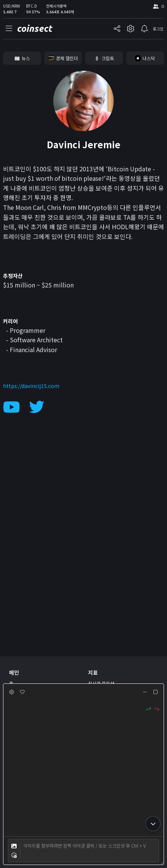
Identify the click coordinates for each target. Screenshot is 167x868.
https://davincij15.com (31, 386)
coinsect (34, 29)
